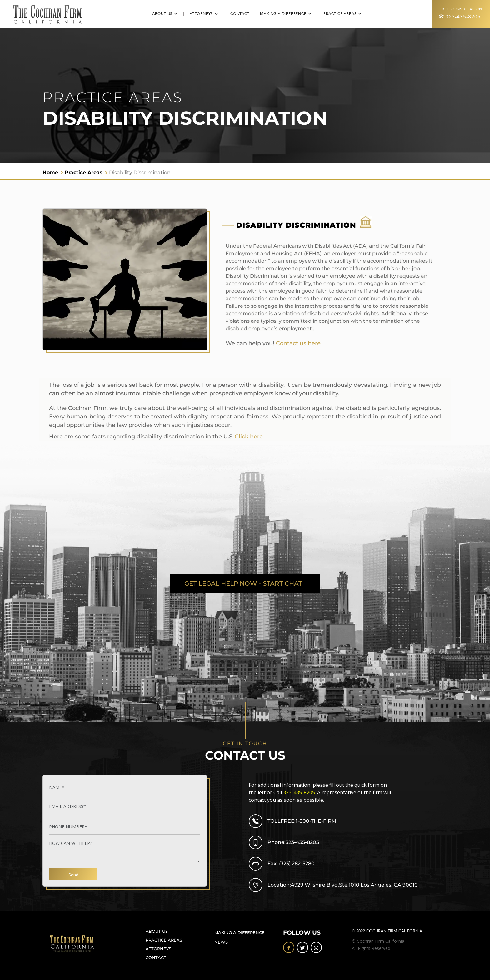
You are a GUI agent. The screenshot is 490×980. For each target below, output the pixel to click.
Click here (249, 437)
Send (73, 875)
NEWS (221, 942)
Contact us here (298, 343)
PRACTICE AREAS (164, 940)
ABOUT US (157, 931)
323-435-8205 (463, 17)
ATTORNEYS (158, 949)
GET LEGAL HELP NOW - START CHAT (244, 583)
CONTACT (243, 14)
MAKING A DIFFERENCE (240, 932)
